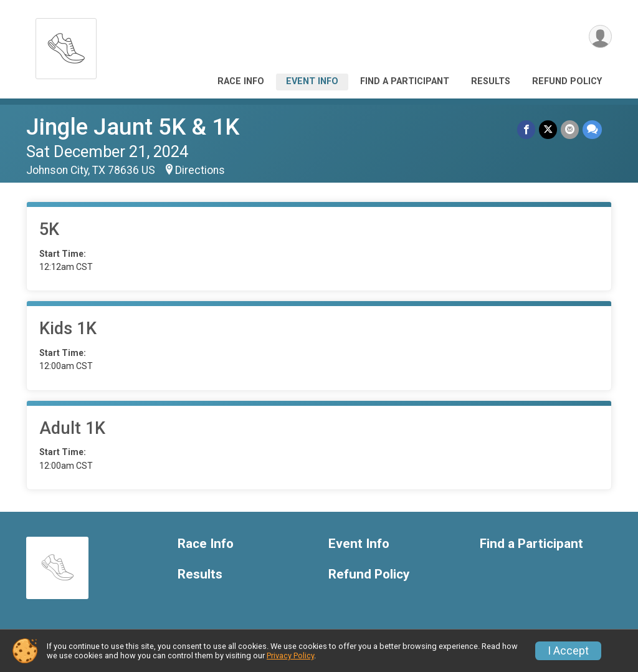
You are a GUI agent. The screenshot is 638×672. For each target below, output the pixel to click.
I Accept (568, 651)
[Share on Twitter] (548, 129)
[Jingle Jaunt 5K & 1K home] (66, 45)
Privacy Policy (290, 655)
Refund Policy (567, 81)
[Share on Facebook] (526, 129)
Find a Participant (405, 81)
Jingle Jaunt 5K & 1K (133, 127)
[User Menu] (600, 36)
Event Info (312, 81)
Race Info (241, 81)
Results (491, 81)
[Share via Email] (570, 129)
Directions (200, 170)
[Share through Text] (592, 129)
